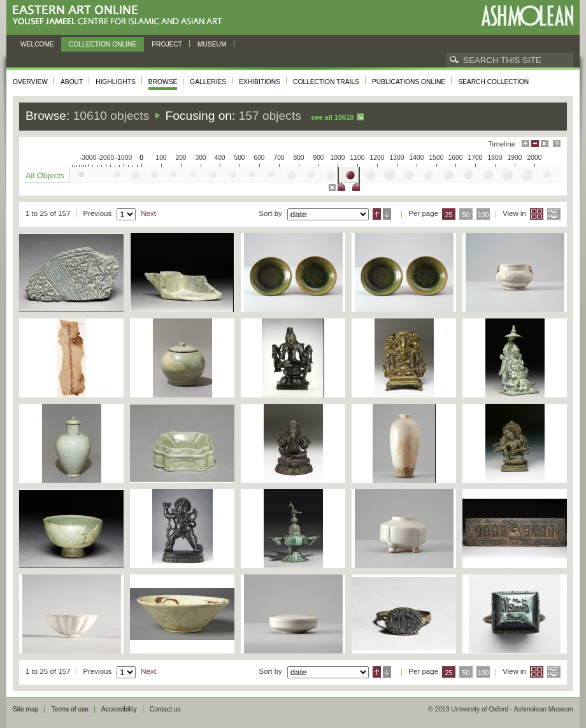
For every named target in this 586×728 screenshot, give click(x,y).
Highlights (116, 82)
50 (466, 215)
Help (557, 144)
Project (167, 44)
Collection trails (326, 82)
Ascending (377, 214)
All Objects (45, 175)
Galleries (208, 82)
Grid (537, 214)
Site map (25, 709)
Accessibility (119, 709)
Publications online (409, 82)
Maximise (525, 144)
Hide (545, 144)
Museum (212, 44)
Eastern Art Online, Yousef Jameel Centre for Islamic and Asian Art (121, 16)
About (72, 82)
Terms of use (70, 709)
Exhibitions (260, 82)
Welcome (37, 44)
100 (483, 215)
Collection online (103, 44)
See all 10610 (332, 117)
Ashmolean (527, 16)
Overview (30, 82)
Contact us (165, 709)
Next (148, 213)
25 (449, 215)
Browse (163, 82)
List (554, 214)
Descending (387, 214)
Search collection (493, 82)
